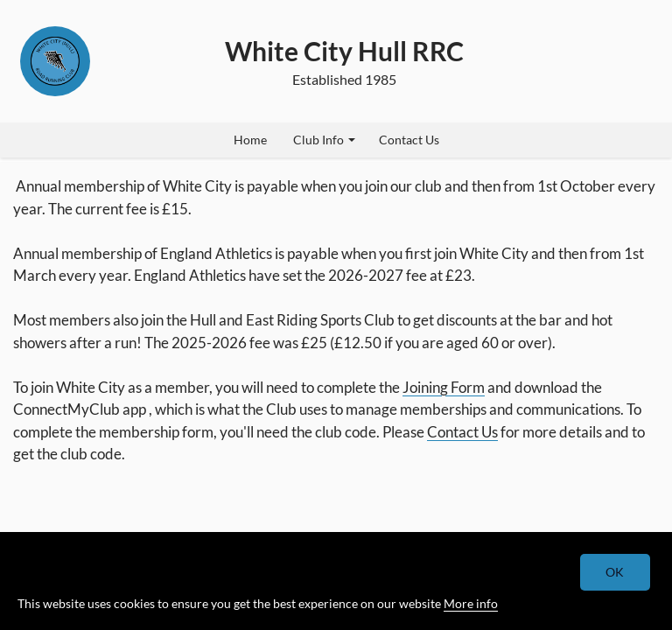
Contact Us (409, 140)
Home (250, 140)
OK (616, 572)
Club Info (324, 140)
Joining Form (444, 387)
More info (471, 603)
